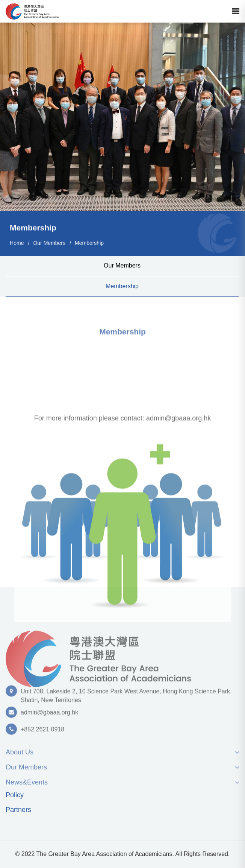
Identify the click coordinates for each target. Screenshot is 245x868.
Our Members (49, 243)
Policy (15, 795)
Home (17, 243)
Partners (18, 810)
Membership (89, 243)
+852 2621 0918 (42, 732)
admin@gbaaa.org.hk (49, 715)
